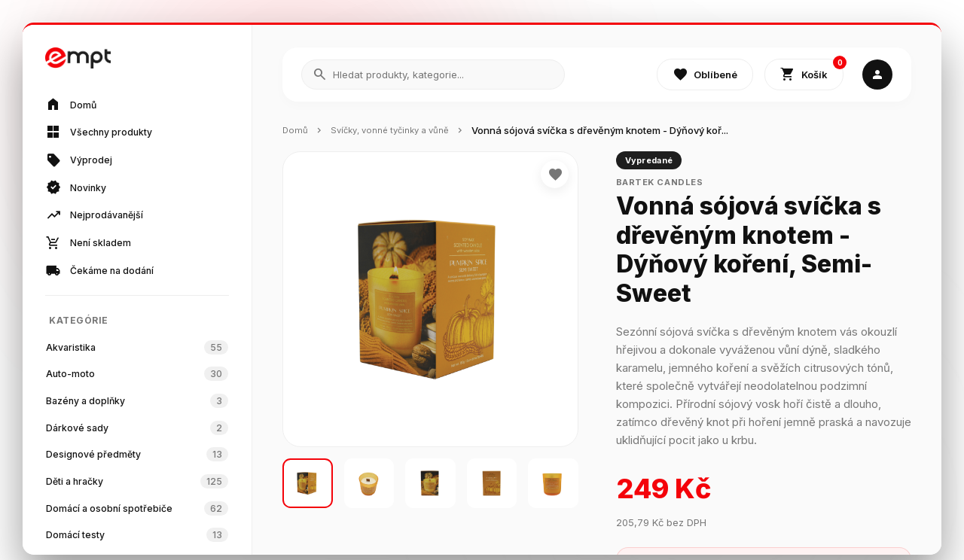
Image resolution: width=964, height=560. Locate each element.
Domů (296, 131)
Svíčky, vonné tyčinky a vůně (400, 131)
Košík (812, 72)
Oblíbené (705, 75)
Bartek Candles (667, 184)
